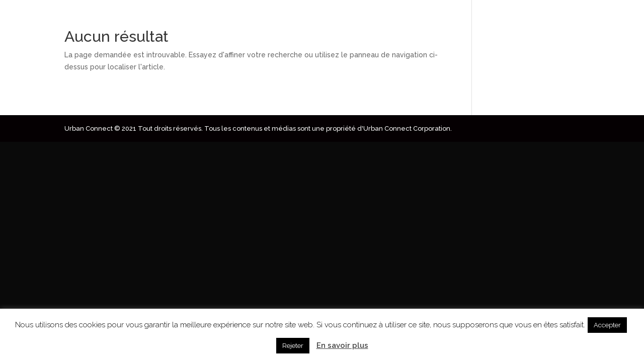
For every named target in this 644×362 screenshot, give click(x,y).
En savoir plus (342, 345)
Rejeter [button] (293, 346)
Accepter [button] (607, 325)
